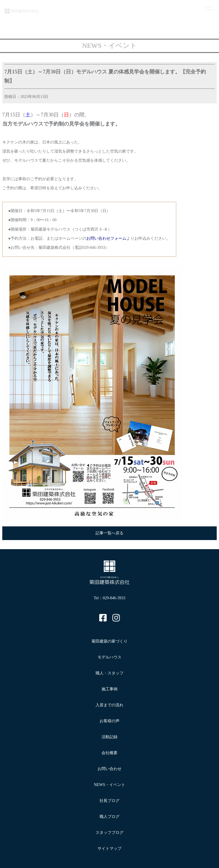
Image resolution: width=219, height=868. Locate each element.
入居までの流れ (109, 705)
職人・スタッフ (109, 673)
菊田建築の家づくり (109, 641)
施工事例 (109, 689)
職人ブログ (109, 817)
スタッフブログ (109, 833)
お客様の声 (109, 721)
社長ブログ (109, 801)
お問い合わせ (109, 769)
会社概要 (109, 753)
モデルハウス (109, 657)
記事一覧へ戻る (109, 533)
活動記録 (109, 737)
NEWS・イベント (109, 785)
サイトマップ (109, 848)
